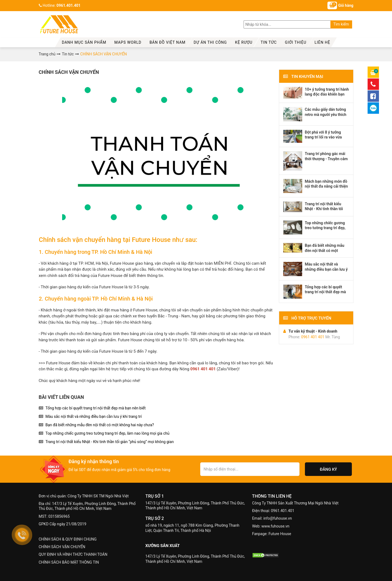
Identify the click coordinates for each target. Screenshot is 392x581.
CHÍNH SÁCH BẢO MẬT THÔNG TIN (69, 562)
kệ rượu (244, 42)
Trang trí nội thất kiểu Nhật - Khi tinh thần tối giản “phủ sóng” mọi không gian (110, 442)
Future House (280, 534)
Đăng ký (328, 469)
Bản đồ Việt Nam (168, 42)
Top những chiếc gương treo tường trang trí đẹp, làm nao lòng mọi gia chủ (108, 433)
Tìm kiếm (341, 24)
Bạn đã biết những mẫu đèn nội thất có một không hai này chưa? (100, 425)
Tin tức (269, 42)
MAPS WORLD (128, 42)
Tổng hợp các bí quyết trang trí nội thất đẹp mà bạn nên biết (96, 408)
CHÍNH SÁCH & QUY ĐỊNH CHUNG (68, 539)
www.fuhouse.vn (275, 526)
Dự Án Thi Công (210, 42)
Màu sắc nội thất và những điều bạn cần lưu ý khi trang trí (94, 416)
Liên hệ (322, 42)
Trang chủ (47, 54)
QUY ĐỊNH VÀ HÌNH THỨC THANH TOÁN (73, 554)
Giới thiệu (296, 42)
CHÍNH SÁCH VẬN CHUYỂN (62, 547)
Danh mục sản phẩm (84, 42)
